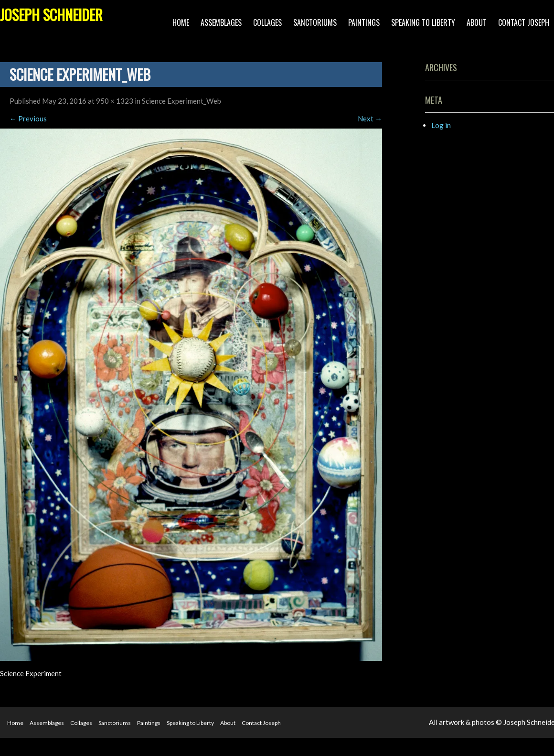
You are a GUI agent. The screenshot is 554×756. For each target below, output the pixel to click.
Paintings (364, 22)
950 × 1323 (115, 101)
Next (370, 119)
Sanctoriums (315, 22)
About (477, 22)
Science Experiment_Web (181, 101)
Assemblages (221, 22)
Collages (267, 22)
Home (181, 22)
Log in (441, 125)
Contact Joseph (524, 22)
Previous (28, 119)
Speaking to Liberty (423, 22)
